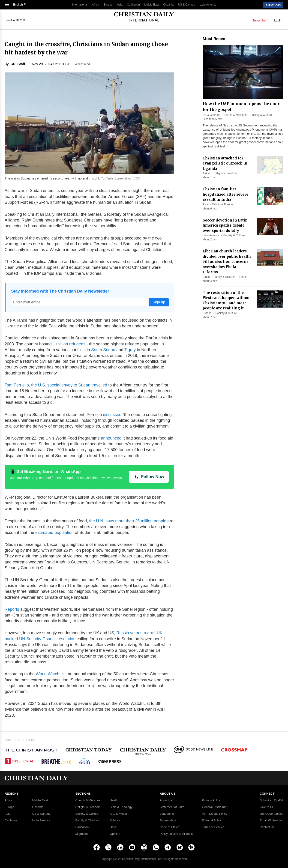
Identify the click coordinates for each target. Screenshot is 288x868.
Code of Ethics (169, 827)
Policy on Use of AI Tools (176, 834)
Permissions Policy (214, 814)
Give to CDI (267, 807)
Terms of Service (213, 827)
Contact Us (267, 827)
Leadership (167, 814)
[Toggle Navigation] (8, 5)
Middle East (151, 5)
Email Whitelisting (271, 820)
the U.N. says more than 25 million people (128, 521)
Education (82, 827)
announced (111, 438)
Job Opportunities (271, 814)
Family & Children (225, 277)
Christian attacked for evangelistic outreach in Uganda (225, 163)
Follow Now (153, 477)
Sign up (159, 302)
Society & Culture (261, 115)
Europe (108, 5)
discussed (112, 415)
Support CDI (273, 5)
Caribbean (133, 5)
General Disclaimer (215, 807)
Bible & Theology (121, 807)
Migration (82, 834)
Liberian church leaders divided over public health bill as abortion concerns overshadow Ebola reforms (227, 262)
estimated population (54, 533)
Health (243, 277)
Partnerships (168, 820)
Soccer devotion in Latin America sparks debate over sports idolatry (225, 225)
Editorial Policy (212, 820)
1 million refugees (69, 344)
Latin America (208, 5)
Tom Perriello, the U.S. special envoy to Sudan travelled (56, 385)
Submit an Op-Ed (271, 800)
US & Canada (187, 5)
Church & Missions (235, 115)
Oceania (169, 5)
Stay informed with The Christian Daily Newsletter (60, 291)
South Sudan (103, 350)
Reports (12, 609)
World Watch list (50, 674)
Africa (96, 5)
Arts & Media (118, 814)
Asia (120, 5)
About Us (166, 800)
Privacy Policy (211, 800)
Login (278, 20)
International (80, 5)
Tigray (129, 350)
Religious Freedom (225, 173)
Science (115, 820)
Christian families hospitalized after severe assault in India (225, 194)
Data (113, 827)
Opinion (115, 834)
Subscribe (259, 20)
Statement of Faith (172, 807)
